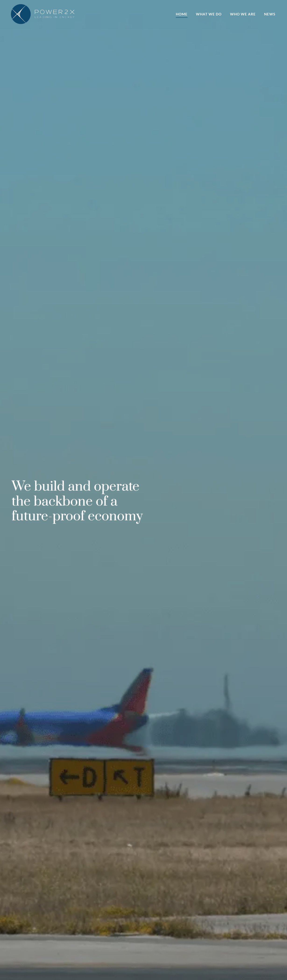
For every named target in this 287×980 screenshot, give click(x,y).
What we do (209, 14)
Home (182, 14)
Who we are (243, 14)
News (270, 14)
